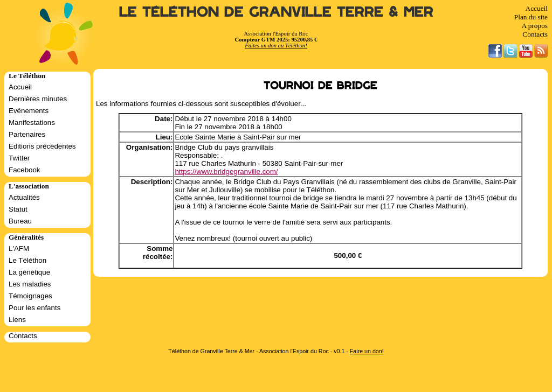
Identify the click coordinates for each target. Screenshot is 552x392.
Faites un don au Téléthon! (276, 45)
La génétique (29, 272)
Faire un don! (367, 351)
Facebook (25, 170)
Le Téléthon (27, 260)
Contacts (535, 34)
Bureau (20, 221)
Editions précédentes (42, 146)
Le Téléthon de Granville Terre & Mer (276, 12)
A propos (534, 26)
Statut (18, 209)
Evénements (29, 111)
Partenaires (27, 134)
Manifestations (32, 122)
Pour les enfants (34, 308)
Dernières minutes (38, 99)
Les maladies (30, 284)
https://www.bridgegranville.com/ (226, 171)
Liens (17, 320)
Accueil (537, 8)
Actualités (24, 197)
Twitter (19, 158)
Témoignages (30, 296)
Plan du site (531, 17)
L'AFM (19, 248)
